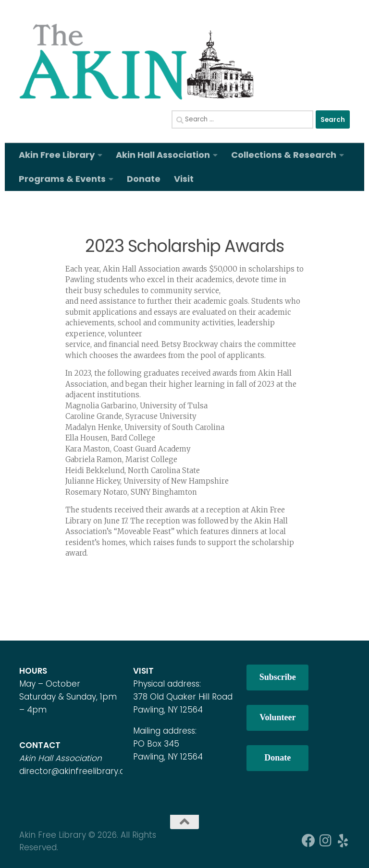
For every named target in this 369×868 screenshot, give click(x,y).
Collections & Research (284, 155)
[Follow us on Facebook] (308, 841)
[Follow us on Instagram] (326, 841)
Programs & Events (62, 179)
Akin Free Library (57, 155)
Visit (184, 179)
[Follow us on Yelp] (343, 841)
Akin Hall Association (163, 155)
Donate (144, 179)
